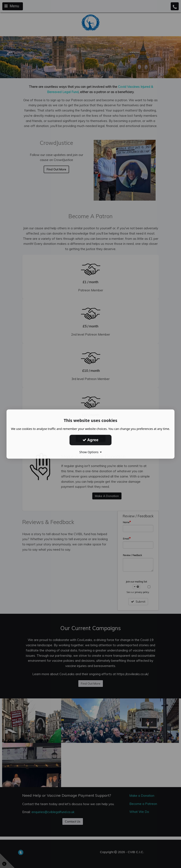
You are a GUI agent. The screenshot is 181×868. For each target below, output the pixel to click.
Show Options (91, 452)
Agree (90, 440)
